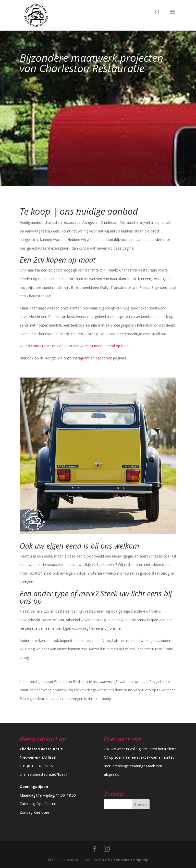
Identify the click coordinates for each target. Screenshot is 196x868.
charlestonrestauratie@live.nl (43, 774)
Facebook (104, 358)
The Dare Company (131, 860)
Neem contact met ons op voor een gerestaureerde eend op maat (75, 346)
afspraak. (111, 774)
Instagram (81, 358)
